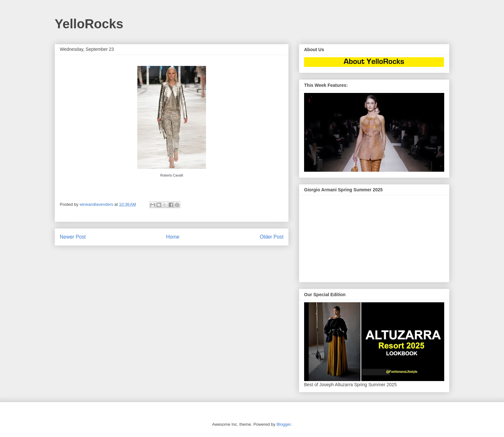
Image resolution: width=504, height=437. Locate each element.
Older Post (272, 237)
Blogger (283, 424)
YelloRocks (89, 24)
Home (173, 237)
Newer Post (73, 237)
